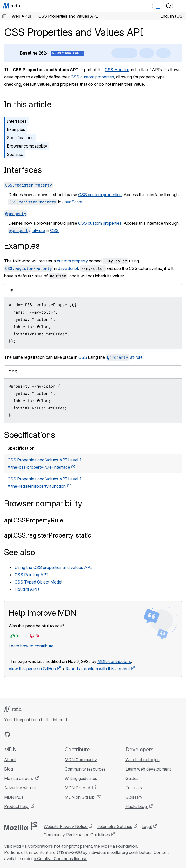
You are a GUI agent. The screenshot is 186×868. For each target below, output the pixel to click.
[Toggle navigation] (180, 6)
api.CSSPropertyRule (34, 520)
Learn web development (148, 769)
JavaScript (72, 202)
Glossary (134, 797)
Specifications (20, 138)
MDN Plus (14, 797)
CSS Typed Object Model (38, 582)
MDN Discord (78, 788)
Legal (147, 826)
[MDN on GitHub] (7, 734)
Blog (9, 769)
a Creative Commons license (61, 859)
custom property (72, 261)
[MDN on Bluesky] (17, 734)
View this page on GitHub (32, 669)
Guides (132, 778)
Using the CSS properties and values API (53, 567)
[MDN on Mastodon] (35, 734)
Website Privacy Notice (66, 826)
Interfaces (17, 121)
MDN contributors (114, 661)
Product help (17, 806)
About (10, 760)
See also (15, 154)
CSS (54, 230)
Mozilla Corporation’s (33, 846)
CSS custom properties (92, 77)
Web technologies (142, 760)
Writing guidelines (81, 778)
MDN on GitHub (80, 797)
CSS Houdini (117, 70)
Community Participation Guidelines (77, 835)
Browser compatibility (27, 146)
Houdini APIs (27, 589)
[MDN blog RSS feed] (45, 734)
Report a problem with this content (98, 669)
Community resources (85, 769)
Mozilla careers (19, 778)
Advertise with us (20, 788)
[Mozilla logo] (21, 826)
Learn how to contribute (31, 646)
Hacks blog (137, 806)
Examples (16, 129)
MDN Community (81, 760)
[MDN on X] (26, 734)
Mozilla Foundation (119, 846)
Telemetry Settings (115, 826)
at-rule (39, 230)
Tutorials (134, 788)
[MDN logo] (15, 709)
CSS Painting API (31, 575)
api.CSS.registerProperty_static (48, 535)
